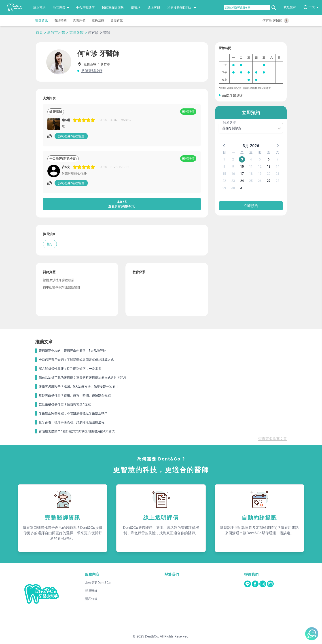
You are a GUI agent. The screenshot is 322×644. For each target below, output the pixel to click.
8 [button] (224, 167)
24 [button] (242, 181)
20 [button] (269, 174)
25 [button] (251, 181)
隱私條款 (91, 599)
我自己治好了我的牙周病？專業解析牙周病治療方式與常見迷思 (83, 377)
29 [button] (224, 188)
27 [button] (269, 181)
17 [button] (242, 174)
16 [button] (233, 174)
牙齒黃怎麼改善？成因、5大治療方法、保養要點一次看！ (79, 386)
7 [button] (278, 159)
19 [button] (260, 174)
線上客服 (154, 7)
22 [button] (224, 181)
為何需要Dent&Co (98, 583)
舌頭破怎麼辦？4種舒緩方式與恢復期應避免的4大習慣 (77, 431)
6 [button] (269, 159)
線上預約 (39, 7)
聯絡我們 (251, 574)
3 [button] (242, 159)
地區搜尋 (61, 7)
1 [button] (224, 159)
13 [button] (269, 167)
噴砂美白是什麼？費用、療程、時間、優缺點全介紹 (75, 395)
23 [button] (233, 181)
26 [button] (260, 181)
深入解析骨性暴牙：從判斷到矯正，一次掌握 (70, 368)
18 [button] (251, 174)
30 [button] (233, 188)
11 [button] (251, 167)
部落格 (136, 7)
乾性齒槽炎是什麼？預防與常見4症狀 (65, 404)
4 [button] (251, 159)
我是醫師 (290, 7)
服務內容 (92, 574)
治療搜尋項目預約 (182, 7)
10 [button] (242, 167)
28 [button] (278, 181)
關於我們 (172, 574)
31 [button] (242, 188)
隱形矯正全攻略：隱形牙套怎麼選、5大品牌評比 (72, 351)
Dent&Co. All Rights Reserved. (167, 636)
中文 (312, 7)
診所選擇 (229, 122)
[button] (224, 146)
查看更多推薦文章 (273, 439)
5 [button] (260, 159)
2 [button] (233, 159)
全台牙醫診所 (85, 7)
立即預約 (251, 206)
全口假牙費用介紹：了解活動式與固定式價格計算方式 (76, 360)
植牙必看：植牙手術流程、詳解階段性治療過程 (72, 422)
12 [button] (260, 167)
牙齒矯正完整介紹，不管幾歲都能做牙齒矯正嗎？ (73, 413)
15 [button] (224, 174)
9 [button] (233, 167)
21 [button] (278, 174)
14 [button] (278, 167)
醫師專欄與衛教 (113, 7)
